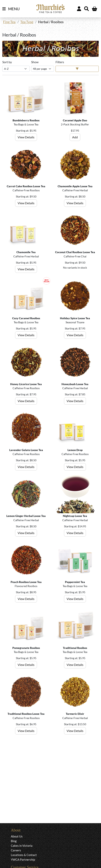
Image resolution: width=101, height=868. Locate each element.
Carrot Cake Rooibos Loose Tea (26, 186)
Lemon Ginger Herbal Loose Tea (26, 516)
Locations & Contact (24, 855)
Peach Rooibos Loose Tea (26, 582)
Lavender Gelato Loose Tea (26, 450)
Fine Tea (9, 22)
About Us (17, 836)
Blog (14, 841)
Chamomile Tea (26, 252)
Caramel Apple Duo (75, 120)
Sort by (7, 62)
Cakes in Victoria (22, 846)
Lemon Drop (75, 450)
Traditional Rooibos (75, 648)
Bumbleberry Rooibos (26, 120)
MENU (11, 9)
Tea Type (27, 22)
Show (35, 62)
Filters (60, 62)
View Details (26, 137)
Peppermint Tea (75, 582)
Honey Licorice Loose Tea (26, 384)
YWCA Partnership (23, 859)
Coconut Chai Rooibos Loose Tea (75, 252)
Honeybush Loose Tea (75, 384)
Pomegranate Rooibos (26, 648)
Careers (16, 850)
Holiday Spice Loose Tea (75, 318)
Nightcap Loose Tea (75, 516)
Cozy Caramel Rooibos (26, 318)
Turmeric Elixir (75, 714)
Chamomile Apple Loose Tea (75, 186)
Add (75, 137)
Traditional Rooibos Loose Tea (26, 714)
